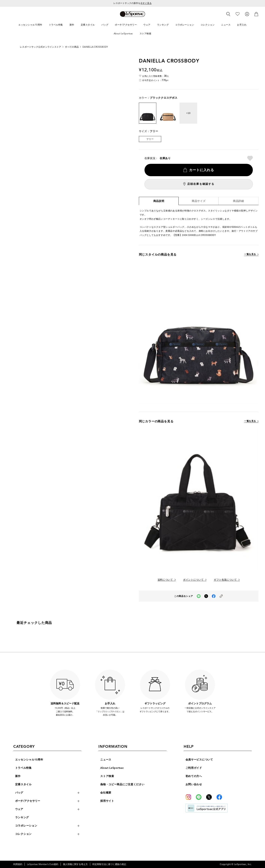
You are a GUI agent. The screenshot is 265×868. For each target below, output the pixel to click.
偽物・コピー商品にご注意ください (122, 784)
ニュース (106, 760)
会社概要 (106, 793)
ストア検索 (107, 776)
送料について (165, 580)
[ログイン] (247, 14)
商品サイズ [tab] (199, 201)
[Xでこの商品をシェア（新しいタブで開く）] (206, 596)
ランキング (22, 817)
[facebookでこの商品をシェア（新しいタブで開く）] (214, 596)
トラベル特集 (23, 768)
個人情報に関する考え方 (75, 864)
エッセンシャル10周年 (29, 760)
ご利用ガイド (194, 768)
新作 (18, 776)
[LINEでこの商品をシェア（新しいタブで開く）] (199, 596)
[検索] (228, 14)
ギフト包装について (225, 580)
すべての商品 (72, 47)
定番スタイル (23, 784)
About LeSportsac (112, 768)
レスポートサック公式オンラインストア (40, 47)
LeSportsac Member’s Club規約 (43, 864)
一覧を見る (250, 254)
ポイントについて (193, 580)
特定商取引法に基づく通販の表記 (109, 864)
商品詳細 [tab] (238, 201)
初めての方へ (194, 776)
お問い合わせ (194, 784)
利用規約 (18, 864)
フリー (150, 139)
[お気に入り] (238, 14)
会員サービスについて (199, 760)
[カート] (256, 14)
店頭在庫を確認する (201, 184)
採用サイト (107, 801)
